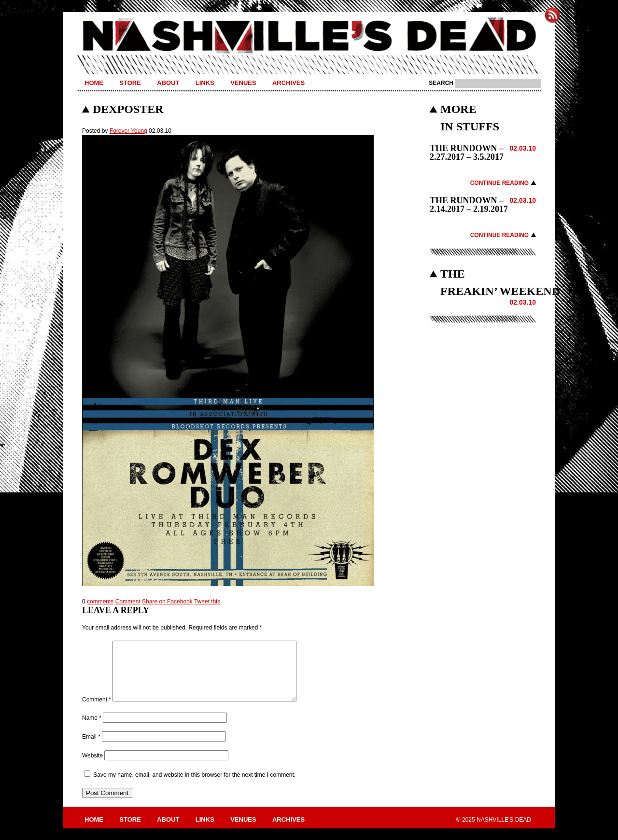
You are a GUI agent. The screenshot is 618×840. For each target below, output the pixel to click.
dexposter (128, 109)
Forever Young (128, 131)
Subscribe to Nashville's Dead (552, 15)
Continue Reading (499, 183)
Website (92, 767)
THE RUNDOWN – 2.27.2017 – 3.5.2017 (467, 153)
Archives (288, 83)
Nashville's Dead (309, 36)
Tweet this (207, 602)
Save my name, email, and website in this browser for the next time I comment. (194, 786)
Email (91, 748)
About (168, 83)
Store (130, 83)
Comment (128, 602)
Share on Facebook (167, 602)
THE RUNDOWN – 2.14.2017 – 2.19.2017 (469, 205)
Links (205, 83)
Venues (243, 83)
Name (92, 729)
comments (100, 602)
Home (94, 83)
